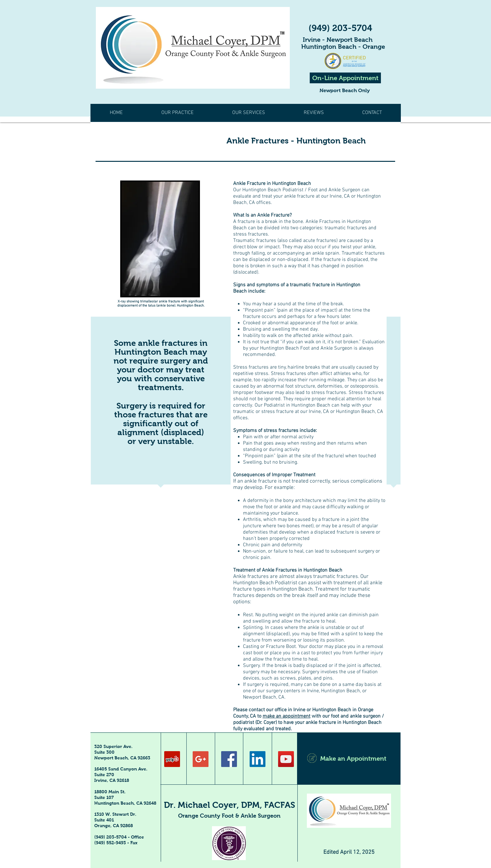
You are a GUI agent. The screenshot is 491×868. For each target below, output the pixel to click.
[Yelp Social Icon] (172, 759)
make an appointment (286, 716)
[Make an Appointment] (349, 758)
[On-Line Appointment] (345, 78)
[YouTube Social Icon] (286, 759)
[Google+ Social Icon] (201, 759)
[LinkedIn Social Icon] (258, 759)
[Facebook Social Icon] (229, 759)
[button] (314, 113)
